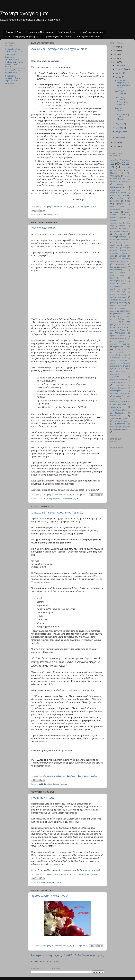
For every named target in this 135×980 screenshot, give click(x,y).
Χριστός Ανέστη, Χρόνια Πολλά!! (50, 896)
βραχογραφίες (115, 209)
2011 (116, 146)
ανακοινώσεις (53, 215)
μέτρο (128, 314)
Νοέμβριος (120, 319)
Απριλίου (120, 124)
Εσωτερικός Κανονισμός (89, 37)
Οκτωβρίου (121, 65)
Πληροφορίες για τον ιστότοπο (57, 37)
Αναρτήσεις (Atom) (51, 961)
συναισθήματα (116, 391)
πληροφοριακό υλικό (118, 358)
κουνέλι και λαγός (118, 289)
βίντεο (127, 201)
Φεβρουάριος (120, 413)
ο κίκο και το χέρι (123, 325)
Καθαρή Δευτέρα (118, 272)
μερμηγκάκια (125, 311)
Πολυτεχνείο (123, 360)
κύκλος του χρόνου (118, 295)
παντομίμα (120, 341)
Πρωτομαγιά (115, 374)
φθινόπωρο (115, 416)
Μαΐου (119, 77)
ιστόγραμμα (123, 267)
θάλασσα (123, 256)
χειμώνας (126, 418)
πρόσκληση (125, 369)
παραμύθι (114, 344)
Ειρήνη (115, 231)
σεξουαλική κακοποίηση (119, 380)
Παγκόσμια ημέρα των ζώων (120, 338)
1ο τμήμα (114, 160)
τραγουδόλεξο (116, 410)
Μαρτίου (120, 128)
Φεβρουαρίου (122, 132)
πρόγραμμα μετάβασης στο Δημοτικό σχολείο (120, 366)
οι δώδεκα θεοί (124, 330)
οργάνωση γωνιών (118, 336)
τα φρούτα (117, 396)
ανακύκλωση (115, 190)
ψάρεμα (116, 429)
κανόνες (113, 283)
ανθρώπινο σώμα (118, 193)
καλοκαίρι (57, 499)
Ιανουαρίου (121, 138)
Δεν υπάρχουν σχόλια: (86, 207)
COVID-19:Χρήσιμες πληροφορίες (21, 37)
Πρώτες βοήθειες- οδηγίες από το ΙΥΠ (14, 50)
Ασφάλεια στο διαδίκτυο (92, 32)
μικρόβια (116, 316)
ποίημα (113, 360)
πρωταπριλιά (120, 371)
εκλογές (116, 234)
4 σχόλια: (81, 495)
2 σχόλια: (81, 946)
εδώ (69, 423)
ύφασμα (127, 410)
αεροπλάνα (114, 181)
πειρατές (127, 349)
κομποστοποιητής (116, 286)
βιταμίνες (121, 204)
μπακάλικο (126, 316)
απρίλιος (120, 198)
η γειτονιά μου (119, 242)
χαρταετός (114, 418)
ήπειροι (124, 253)
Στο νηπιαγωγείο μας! (25, 13)
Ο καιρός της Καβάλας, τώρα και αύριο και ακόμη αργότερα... (13, 79)
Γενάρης (127, 209)
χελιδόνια (117, 421)
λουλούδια (114, 300)
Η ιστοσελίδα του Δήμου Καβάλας (12, 71)
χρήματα (127, 421)
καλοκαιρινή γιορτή (70, 499)
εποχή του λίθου (124, 240)
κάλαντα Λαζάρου (118, 275)
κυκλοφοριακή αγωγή (119, 297)
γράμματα (114, 220)
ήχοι (112, 256)
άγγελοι (127, 176)
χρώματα (126, 427)
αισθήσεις (126, 181)
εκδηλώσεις (125, 231)
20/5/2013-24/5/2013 (43, 228)
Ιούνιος (113, 267)
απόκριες (126, 195)
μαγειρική (114, 303)
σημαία (127, 382)
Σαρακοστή (115, 377)
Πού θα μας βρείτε (67, 32)
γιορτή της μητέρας (55, 882)
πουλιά (113, 363)
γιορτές (117, 212)
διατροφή (123, 226)
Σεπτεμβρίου (122, 69)
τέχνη (123, 402)
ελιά (125, 234)
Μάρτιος (114, 305)
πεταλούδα (114, 355)
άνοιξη (113, 195)
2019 (116, 51)
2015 (116, 58)
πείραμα (64, 784)
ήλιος (49, 499)
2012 (116, 143)
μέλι (112, 308)
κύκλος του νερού (118, 292)
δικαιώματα (114, 228)
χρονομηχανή (115, 427)
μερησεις (113, 311)
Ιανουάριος (120, 264)
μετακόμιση (118, 314)
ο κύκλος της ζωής (119, 327)
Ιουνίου (119, 73)
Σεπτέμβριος (115, 382)
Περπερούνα (120, 352)
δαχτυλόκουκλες (116, 223)
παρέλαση (126, 344)
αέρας (125, 179)
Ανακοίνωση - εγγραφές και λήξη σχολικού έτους (59, 49)
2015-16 (118, 170)
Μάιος (124, 303)
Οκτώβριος (120, 333)
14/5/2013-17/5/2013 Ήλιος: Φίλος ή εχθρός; (57, 513)
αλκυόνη (120, 184)
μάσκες (124, 305)
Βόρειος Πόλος (117, 206)
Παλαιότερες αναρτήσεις (89, 955)
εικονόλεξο (126, 228)
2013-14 (127, 168)
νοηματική (114, 322)
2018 (116, 54)
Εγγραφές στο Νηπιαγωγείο (39, 32)
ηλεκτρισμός (126, 248)
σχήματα (127, 393)
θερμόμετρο (125, 261)
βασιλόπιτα (115, 201)
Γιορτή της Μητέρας (43, 798)
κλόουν (124, 283)
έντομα (113, 237)
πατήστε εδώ (94, 870)
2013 (116, 62)
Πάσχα (127, 347)
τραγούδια (116, 407)
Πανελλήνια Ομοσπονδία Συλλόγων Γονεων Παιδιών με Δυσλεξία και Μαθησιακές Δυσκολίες (14, 61)
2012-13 (43, 215)
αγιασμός (116, 179)
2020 (116, 47)
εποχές (113, 240)
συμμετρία (124, 388)
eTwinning (126, 429)
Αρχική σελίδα (66, 955)
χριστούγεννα (120, 424)
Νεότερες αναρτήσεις (44, 955)
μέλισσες (123, 308)
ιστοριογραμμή (116, 270)
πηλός (125, 355)
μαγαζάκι (125, 300)
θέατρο (56, 784)
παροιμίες (117, 347)
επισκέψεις (123, 237)
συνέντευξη (114, 393)
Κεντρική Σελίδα (13, 32)
